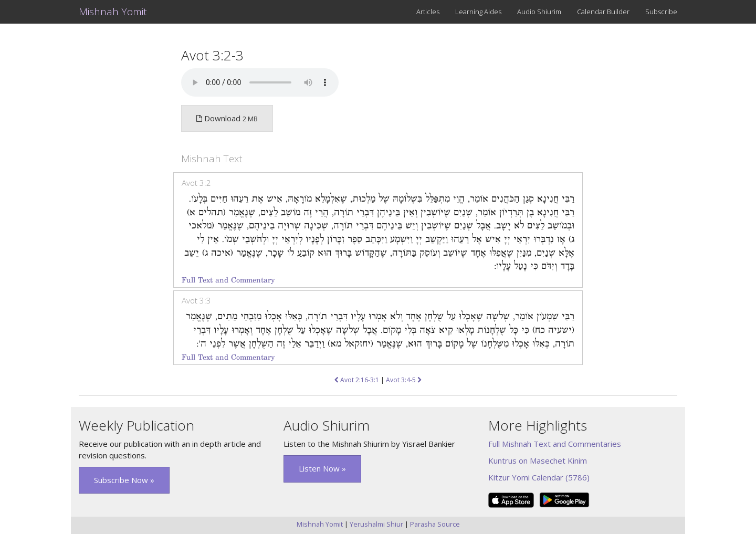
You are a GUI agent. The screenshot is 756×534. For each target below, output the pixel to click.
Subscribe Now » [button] (124, 480)
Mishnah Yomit (113, 12)
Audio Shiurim (539, 12)
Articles (428, 12)
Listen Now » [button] (322, 468)
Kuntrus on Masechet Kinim (538, 460)
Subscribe (661, 12)
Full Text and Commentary (228, 280)
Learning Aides (478, 12)
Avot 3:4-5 (404, 380)
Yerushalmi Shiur (376, 524)
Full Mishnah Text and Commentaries (555, 444)
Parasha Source (435, 524)
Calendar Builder (603, 12)
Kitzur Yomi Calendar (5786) (539, 477)
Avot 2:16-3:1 (357, 380)
